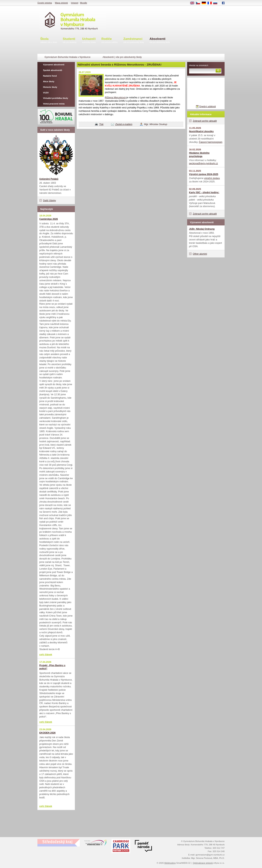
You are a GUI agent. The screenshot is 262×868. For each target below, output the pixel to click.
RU (217, 3)
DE (205, 3)
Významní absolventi (54, 65)
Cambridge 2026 (49, 219)
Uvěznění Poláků (49, 179)
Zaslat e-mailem (124, 124)
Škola (49, 41)
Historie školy (50, 87)
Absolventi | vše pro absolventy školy (122, 57)
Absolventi (160, 41)
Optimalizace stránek (203, 863)
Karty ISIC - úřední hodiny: (204, 192)
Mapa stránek (61, 3)
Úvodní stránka (45, 3)
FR (211, 3)
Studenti (70, 41)
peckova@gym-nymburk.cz (204, 163)
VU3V (46, 93)
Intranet (75, 3)
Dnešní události (208, 106)
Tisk (101, 124)
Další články (49, 200)
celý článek (46, 654)
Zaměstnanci (134, 41)
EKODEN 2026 (47, 733)
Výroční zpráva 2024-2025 (204, 174)
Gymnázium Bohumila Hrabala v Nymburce (67, 57)
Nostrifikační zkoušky (201, 131)
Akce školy (49, 81)
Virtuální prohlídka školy (56, 98)
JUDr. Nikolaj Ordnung (202, 229)
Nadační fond (50, 76)
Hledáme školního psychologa (199, 155)
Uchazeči (89, 41)
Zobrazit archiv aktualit (205, 121)
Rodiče (110, 41)
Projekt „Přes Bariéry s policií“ (52, 667)
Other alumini (200, 254)
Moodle (83, 3)
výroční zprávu (212, 178)
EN (194, 3)
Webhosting (170, 863)
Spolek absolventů (53, 70)
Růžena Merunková (115, 97)
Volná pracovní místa (54, 104)
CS (199, 3)
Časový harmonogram (211, 142)
